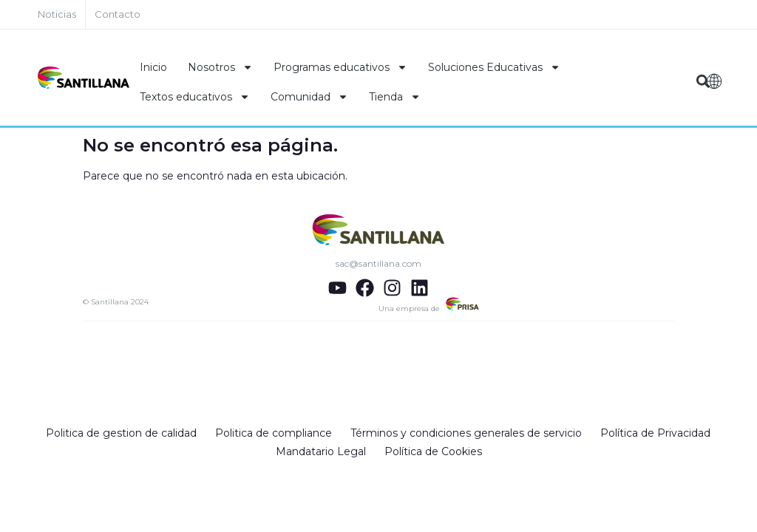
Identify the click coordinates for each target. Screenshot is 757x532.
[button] (703, 82)
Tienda (395, 97)
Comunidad (309, 97)
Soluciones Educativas (494, 67)
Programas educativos (340, 67)
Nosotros (220, 67)
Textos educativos (195, 97)
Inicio (153, 67)
